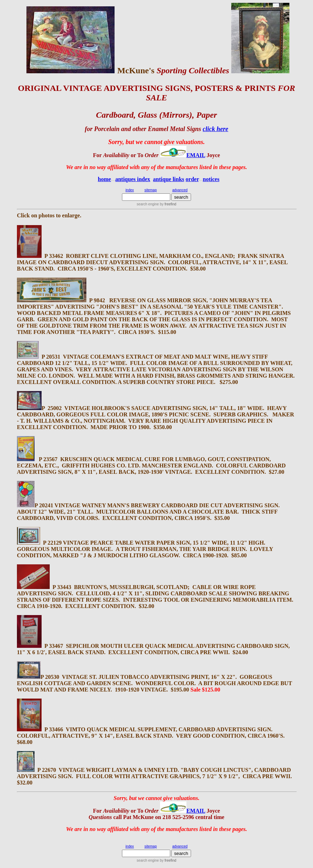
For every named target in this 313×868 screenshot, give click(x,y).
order (192, 179)
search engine (148, 204)
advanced (180, 190)
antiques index (133, 179)
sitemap (151, 190)
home (105, 179)
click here (215, 129)
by (168, 204)
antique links (168, 179)
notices (211, 179)
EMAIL (196, 155)
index (130, 190)
